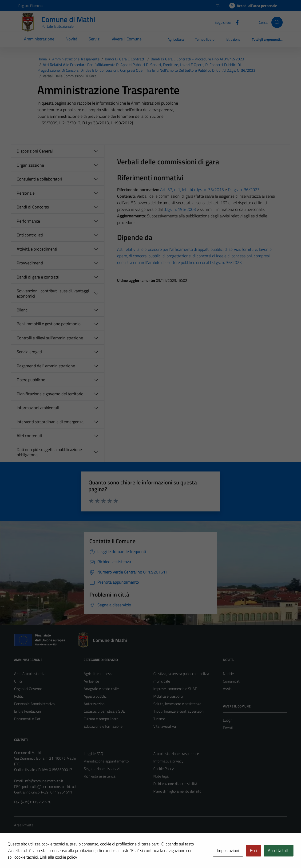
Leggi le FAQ (93, 754)
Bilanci (23, 310)
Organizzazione (30, 165)
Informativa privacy (168, 761)
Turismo (159, 719)
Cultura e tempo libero (101, 719)
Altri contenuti (29, 436)
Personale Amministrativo (34, 704)
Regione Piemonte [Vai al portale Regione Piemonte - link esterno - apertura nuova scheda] (31, 6)
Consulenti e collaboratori (39, 179)
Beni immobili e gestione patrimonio (49, 324)
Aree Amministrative (30, 674)
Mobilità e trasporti (168, 696)
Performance (28, 221)
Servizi (95, 39)
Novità (71, 39)
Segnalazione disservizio (103, 769)
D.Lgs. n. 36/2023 (244, 190)
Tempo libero (205, 39)
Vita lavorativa (165, 726)
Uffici (18, 681)
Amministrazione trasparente (176, 754)
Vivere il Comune (127, 39)
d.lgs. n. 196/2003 (180, 209)
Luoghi (228, 720)
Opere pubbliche (31, 380)
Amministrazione (39, 39)
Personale (26, 193)
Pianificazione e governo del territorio (50, 394)
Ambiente (91, 681)
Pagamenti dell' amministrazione (46, 366)
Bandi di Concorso (33, 207)
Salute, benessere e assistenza (177, 704)
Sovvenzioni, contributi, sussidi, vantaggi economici (53, 293)
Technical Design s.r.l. (46, 854)
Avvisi (228, 689)
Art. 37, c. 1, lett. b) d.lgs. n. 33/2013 (192, 190)
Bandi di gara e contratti (38, 277)
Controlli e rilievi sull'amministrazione (50, 338)
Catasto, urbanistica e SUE (104, 711)
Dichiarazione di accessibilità (175, 784)
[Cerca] (277, 22)
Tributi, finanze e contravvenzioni (179, 711)
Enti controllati (30, 235)
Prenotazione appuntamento (106, 761)
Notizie (228, 674)
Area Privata (24, 825)
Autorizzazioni (95, 704)
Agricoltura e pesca (99, 674)
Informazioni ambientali (38, 408)
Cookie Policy (164, 769)
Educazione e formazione (103, 726)
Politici (19, 696)
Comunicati (232, 681)
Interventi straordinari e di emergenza (50, 422)
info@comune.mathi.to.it (44, 781)
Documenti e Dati (28, 719)
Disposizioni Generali (35, 151)
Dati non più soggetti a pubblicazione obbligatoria (49, 452)
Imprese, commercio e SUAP (175, 689)
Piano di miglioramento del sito (177, 791)
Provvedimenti (30, 263)
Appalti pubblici (95, 696)
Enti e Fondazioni (28, 711)
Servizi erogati (29, 352)
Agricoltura (176, 39)
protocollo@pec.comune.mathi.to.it (49, 786)
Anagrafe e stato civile (101, 689)
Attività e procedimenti (37, 249)
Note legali (162, 776)
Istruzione (233, 39)
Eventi (228, 728)
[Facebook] (235, 22)
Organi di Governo (28, 689)
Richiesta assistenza (100, 776)
